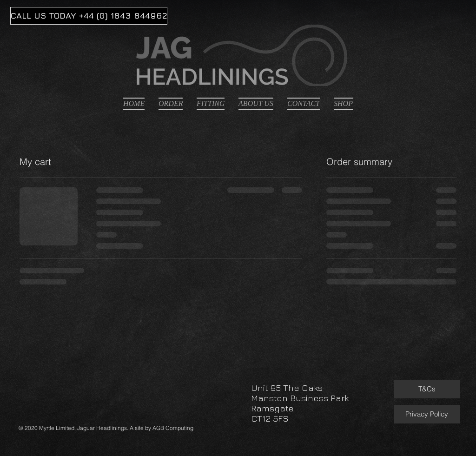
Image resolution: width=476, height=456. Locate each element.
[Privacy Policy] (427, 414)
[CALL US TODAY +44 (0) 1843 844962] (89, 16)
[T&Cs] (427, 389)
